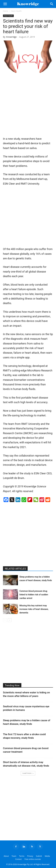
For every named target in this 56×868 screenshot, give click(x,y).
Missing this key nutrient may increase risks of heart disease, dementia (34, 609)
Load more (28, 773)
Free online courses (33, 859)
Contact (18, 859)
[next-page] (10, 620)
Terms (22, 856)
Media (47, 856)
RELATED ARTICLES (15, 569)
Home (6, 11)
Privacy (30, 856)
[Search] (52, 4)
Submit (39, 856)
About (6, 856)
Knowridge (11, 37)
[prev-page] (5, 620)
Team (14, 856)
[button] (5, 4)
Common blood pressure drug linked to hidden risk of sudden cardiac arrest (34, 595)
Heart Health (16, 11)
